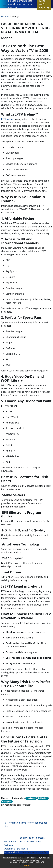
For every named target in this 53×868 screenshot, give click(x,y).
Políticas (8, 845)
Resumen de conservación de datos (23, 841)
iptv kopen (31, 798)
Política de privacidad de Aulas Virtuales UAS (26, 862)
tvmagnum (7, 802)
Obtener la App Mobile (16, 849)
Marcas (5, 16)
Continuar (27, 865)
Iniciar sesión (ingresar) (33, 838)
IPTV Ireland (8, 119)
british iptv (43, 798)
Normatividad (12, 852)
